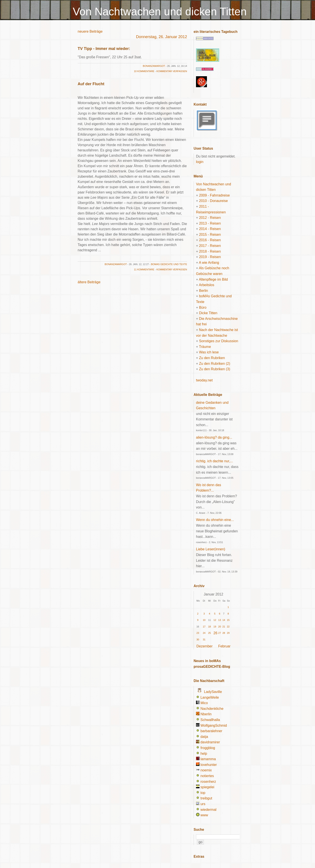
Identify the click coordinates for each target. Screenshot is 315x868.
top (203, 793)
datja (204, 737)
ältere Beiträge (89, 282)
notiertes (207, 776)
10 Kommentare (144, 71)
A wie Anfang (209, 263)
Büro (203, 307)
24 (204, 633)
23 (198, 633)
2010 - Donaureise (213, 201)
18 (209, 627)
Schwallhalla (210, 720)
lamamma (208, 759)
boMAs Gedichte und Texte (169, 264)
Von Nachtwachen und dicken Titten (160, 12)
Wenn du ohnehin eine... (215, 520)
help (204, 754)
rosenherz (208, 782)
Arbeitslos (206, 285)
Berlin (204, 291)
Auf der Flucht (91, 84)
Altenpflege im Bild (213, 279)
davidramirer (210, 742)
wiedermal (208, 810)
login (200, 162)
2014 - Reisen (210, 229)
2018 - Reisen (210, 251)
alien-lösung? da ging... (214, 437)
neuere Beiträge (90, 31)
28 (224, 633)
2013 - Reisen (210, 223)
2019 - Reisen (210, 257)
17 (204, 627)
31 (204, 639)
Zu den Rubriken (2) (215, 364)
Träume (205, 347)
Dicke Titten (208, 313)
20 (220, 627)
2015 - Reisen (210, 235)
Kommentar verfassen (172, 71)
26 (215, 633)
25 (209, 633)
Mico (204, 703)
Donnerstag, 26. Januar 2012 (162, 37)
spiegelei (207, 787)
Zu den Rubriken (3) (215, 369)
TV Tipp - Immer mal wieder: (104, 49)
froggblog (208, 748)
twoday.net (204, 380)
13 (220, 620)
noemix (206, 770)
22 (228, 627)
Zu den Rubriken (212, 358)
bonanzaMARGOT (154, 66)
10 (204, 620)
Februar (224, 646)
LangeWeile (210, 697)
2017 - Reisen (210, 246)
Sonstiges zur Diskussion (219, 341)
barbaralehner (211, 731)
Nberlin (206, 714)
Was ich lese (209, 352)
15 (228, 620)
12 (215, 620)
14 (224, 620)
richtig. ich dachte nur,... (214, 461)
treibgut (206, 798)
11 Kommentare (144, 269)
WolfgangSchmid (214, 725)
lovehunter (209, 765)
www (204, 815)
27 (220, 633)
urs (203, 804)
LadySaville (213, 692)
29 (228, 633)
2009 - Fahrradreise (214, 195)
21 (224, 627)
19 (215, 627)
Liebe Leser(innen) (211, 549)
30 (198, 639)
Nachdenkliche (212, 709)
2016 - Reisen (210, 240)
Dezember (205, 646)
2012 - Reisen (210, 218)
